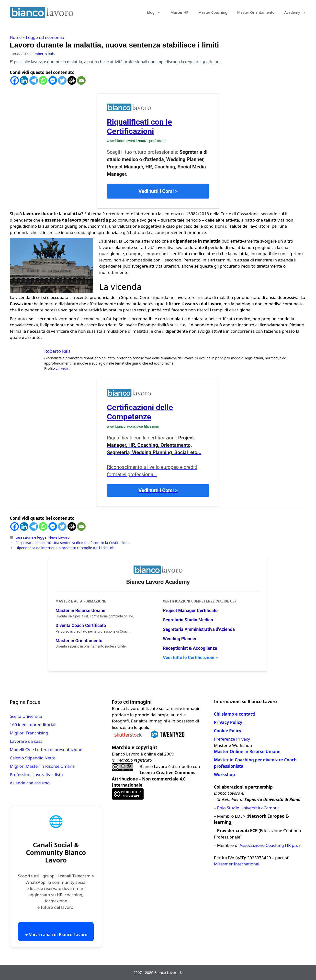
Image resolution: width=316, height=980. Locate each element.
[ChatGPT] (72, 80)
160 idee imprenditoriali (33, 725)
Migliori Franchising (29, 733)
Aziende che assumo (30, 783)
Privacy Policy (228, 722)
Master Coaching (213, 12)
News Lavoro (59, 537)
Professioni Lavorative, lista (36, 774)
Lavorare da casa (26, 741)
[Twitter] (62, 80)
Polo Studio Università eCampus (248, 808)
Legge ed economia (45, 37)
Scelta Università (26, 716)
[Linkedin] (24, 80)
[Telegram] (34, 80)
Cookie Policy (228, 731)
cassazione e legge (31, 537)
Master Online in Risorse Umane (247, 751)
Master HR (180, 12)
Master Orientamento (256, 12)
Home (16, 37)
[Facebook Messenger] (53, 80)
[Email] (81, 80)
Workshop (225, 774)
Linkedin (63, 368)
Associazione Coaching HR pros (270, 845)
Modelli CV (20, 750)
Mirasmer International (237, 864)
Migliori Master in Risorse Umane (42, 766)
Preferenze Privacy (232, 739)
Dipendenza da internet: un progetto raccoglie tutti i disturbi (65, 548)
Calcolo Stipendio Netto (33, 758)
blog (156, 12)
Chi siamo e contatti (235, 714)
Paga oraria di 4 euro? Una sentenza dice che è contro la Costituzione (72, 543)
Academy (298, 12)
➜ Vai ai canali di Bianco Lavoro (56, 935)
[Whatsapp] (43, 80)
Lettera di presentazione (59, 750)
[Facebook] (15, 80)
